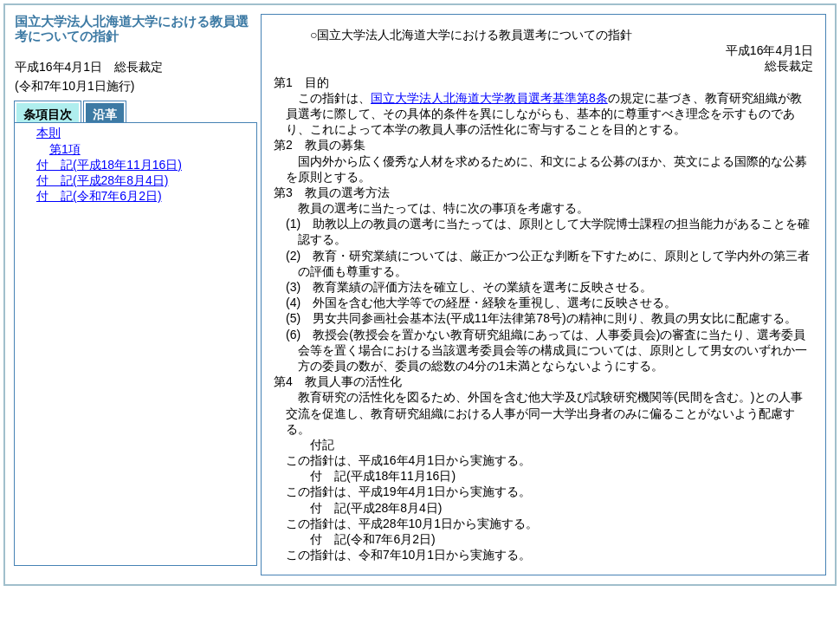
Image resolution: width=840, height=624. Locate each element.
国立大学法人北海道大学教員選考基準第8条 (489, 98)
